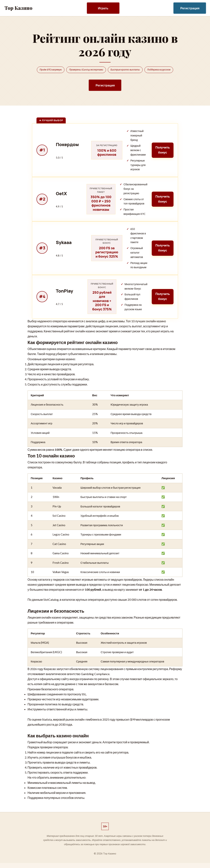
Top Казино (18, 8)
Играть (103, 8)
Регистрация (190, 8)
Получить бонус (162, 150)
